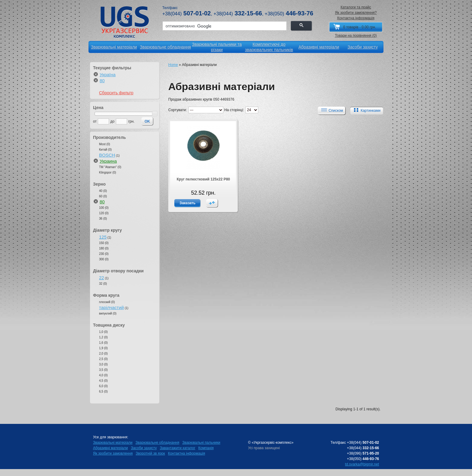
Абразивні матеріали (110, 448)
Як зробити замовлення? (356, 13)
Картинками (366, 110)
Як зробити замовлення (113, 453)
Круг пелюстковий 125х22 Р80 (203, 179)
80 (102, 81)
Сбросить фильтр (116, 93)
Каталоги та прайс (356, 7)
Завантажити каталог (178, 448)
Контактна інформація (356, 18)
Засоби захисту (144, 448)
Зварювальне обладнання (157, 443)
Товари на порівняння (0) (356, 36)
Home (173, 65)
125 (103, 237)
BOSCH (107, 155)
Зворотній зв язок (150, 453)
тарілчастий (111, 307)
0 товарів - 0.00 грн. (360, 27)
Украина (108, 161)
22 (102, 278)
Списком (331, 110)
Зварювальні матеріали (113, 443)
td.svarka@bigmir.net (362, 464)
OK (147, 121)
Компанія (206, 448)
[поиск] (224, 26)
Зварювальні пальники (201, 443)
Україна (108, 75)
